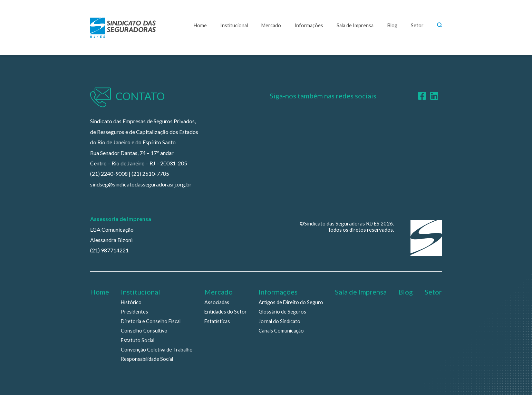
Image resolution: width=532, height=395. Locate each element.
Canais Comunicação (281, 331)
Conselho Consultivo (144, 331)
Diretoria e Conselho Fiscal (151, 321)
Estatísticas (217, 321)
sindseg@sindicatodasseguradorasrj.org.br (141, 184)
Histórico (131, 302)
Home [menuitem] (100, 292)
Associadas (217, 302)
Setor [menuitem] (433, 292)
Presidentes (134, 312)
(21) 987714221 (109, 250)
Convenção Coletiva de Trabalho (157, 350)
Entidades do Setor (226, 312)
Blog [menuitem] (406, 292)
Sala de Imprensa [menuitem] (361, 292)
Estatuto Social (138, 340)
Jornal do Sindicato (279, 321)
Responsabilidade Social (147, 359)
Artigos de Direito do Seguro (291, 302)
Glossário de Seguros (282, 312)
